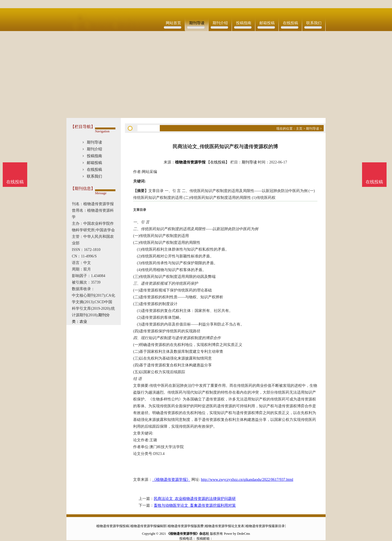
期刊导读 (197, 23)
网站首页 (173, 23)
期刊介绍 (220, 23)
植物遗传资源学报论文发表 (225, 526)
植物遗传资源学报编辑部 (148, 526)
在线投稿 (290, 23)
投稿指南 (244, 23)
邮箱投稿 (267, 23)
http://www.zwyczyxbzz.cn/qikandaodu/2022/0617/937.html (247, 480)
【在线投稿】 (218, 162)
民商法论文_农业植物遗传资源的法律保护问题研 (195, 499)
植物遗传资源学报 (190, 162)
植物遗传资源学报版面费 (186, 526)
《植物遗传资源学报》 (171, 480)
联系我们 (314, 23)
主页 (299, 129)
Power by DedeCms (237, 534)
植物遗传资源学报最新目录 (265, 526)
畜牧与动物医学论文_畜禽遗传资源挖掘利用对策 (195, 505)
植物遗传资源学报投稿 (113, 526)
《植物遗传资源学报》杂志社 (188, 534)
